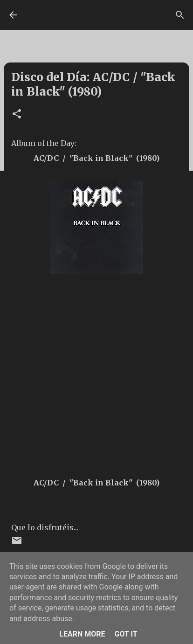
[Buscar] (180, 15)
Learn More (82, 634)
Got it (126, 634)
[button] (17, 114)
